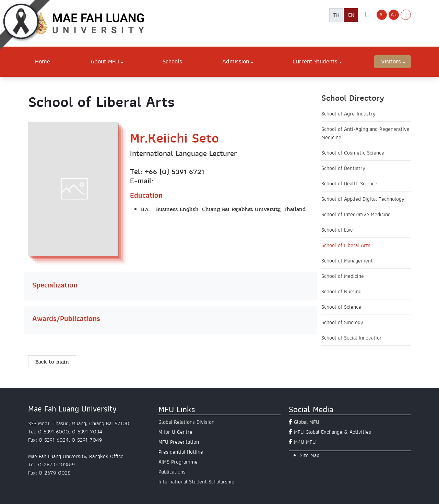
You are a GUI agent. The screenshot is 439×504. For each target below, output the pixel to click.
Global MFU (307, 422)
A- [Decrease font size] (382, 15)
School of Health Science (349, 184)
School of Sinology (342, 322)
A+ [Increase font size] (394, 15)
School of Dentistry (343, 168)
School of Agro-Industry (348, 114)
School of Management (347, 261)
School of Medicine (343, 276)
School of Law (337, 230)
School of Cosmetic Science (353, 153)
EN (351, 15)
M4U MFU (305, 442)
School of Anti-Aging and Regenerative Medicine (365, 133)
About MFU (105, 61)
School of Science (341, 307)
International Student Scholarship (196, 482)
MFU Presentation (179, 442)
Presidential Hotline (181, 452)
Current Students (315, 61)
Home (43, 61)
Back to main (52, 362)
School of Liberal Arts (346, 245)
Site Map (310, 455)
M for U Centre (175, 432)
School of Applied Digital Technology (363, 199)
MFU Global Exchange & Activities (333, 432)
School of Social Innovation (352, 338)
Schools (172, 61)
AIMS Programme (178, 462)
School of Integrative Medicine (356, 214)
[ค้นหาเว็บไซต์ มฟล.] (366, 15)
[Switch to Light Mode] (406, 15)
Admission (236, 61)
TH (336, 15)
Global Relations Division (186, 422)
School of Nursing (341, 292)
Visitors (391, 61)
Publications (172, 472)
